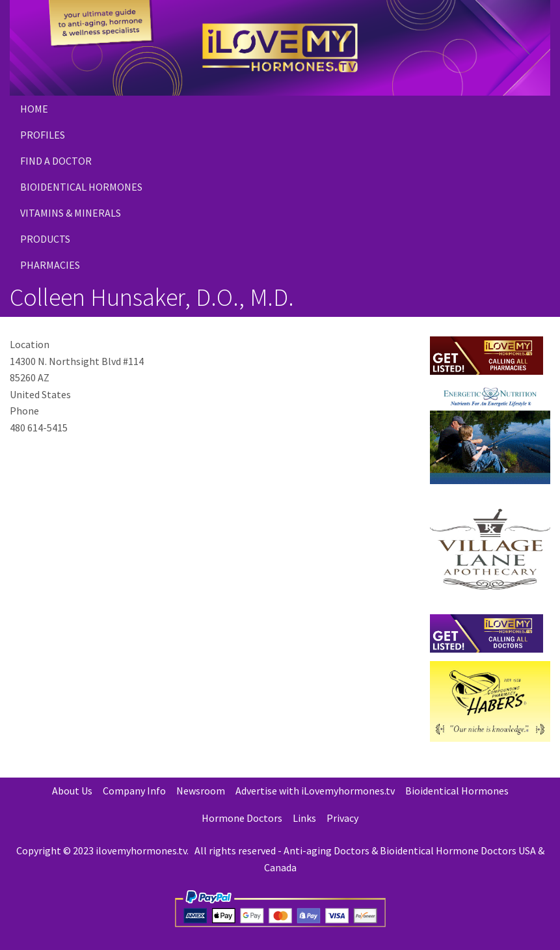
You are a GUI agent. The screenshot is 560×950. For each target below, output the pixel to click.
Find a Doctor (56, 161)
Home (34, 109)
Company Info (134, 791)
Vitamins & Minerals (71, 213)
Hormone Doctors (242, 818)
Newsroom (201, 791)
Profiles (43, 135)
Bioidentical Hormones (81, 187)
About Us (72, 791)
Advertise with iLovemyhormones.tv (315, 791)
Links (304, 818)
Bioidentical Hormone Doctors (448, 850)
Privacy (342, 818)
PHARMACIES (50, 265)
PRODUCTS (45, 239)
